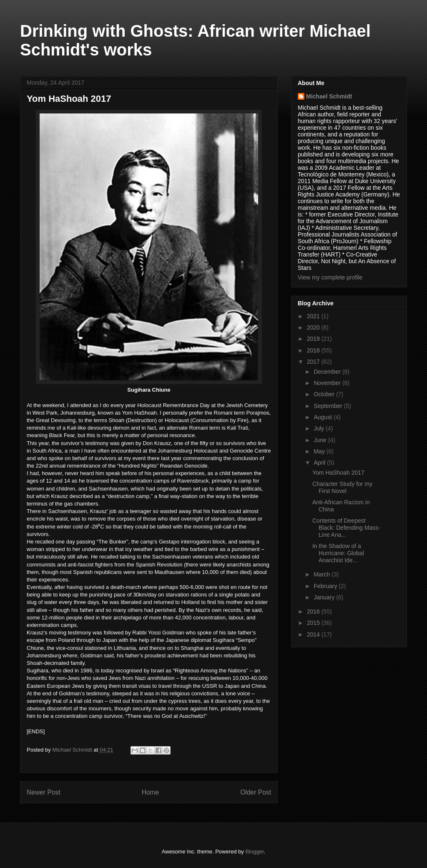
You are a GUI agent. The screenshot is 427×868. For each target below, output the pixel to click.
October (325, 394)
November (328, 383)
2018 (314, 350)
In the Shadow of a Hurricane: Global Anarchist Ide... (338, 553)
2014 (314, 634)
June (321, 440)
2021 (314, 316)
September (329, 406)
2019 (314, 339)
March (323, 574)
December (328, 372)
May (320, 451)
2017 (314, 362)
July (320, 428)
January (325, 597)
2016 (314, 611)
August (323, 417)
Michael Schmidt (329, 96)
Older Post (256, 792)
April (320, 463)
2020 (314, 327)
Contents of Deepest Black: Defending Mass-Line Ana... (346, 528)
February (326, 586)
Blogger (254, 852)
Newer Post (44, 792)
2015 (314, 623)
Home (151, 792)
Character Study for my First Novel (342, 487)
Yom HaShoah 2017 (338, 473)
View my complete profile (330, 277)
